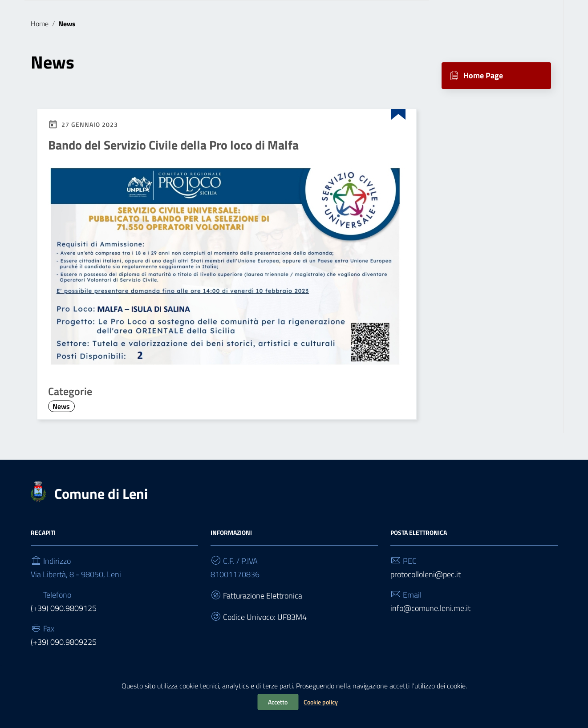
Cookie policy (321, 702)
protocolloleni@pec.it (426, 574)
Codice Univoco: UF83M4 (265, 617)
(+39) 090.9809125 (64, 608)
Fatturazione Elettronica (263, 596)
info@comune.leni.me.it (430, 608)
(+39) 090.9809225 (64, 642)
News (61, 406)
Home (40, 24)
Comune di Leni (101, 493)
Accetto (278, 702)
